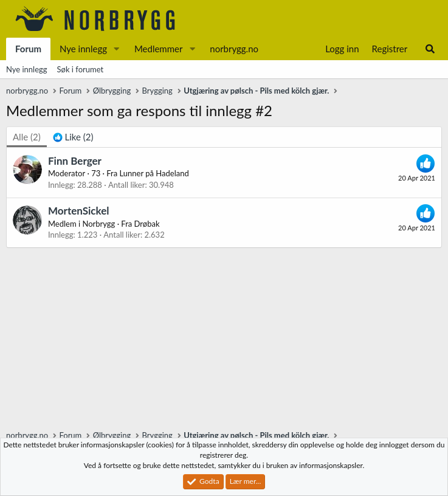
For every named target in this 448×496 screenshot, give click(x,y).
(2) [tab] (27, 137)
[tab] (73, 137)
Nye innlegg (83, 49)
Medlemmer (159, 49)
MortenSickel (78, 211)
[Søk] (430, 49)
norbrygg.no (234, 49)
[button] (117, 49)
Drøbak (147, 224)
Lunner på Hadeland (154, 173)
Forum (28, 49)
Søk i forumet (81, 69)
